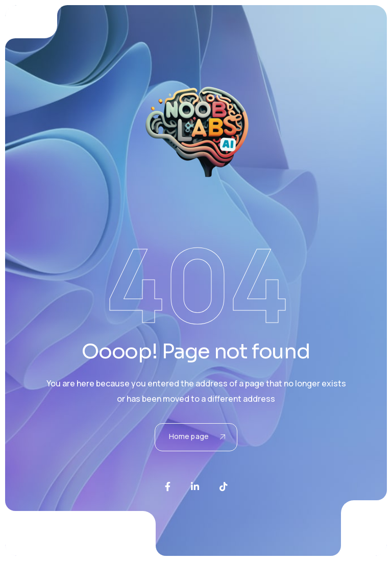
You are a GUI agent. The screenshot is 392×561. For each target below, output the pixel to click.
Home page (197, 436)
